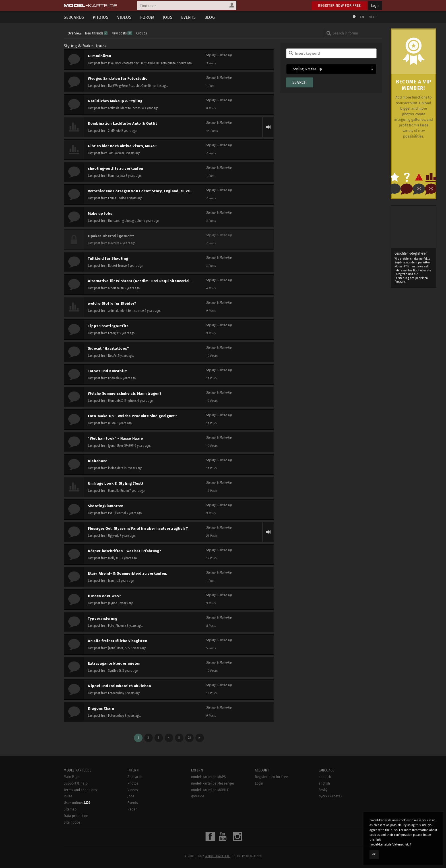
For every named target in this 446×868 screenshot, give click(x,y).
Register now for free (339, 6)
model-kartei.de (218, 856)
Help (373, 17)
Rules (68, 796)
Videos (124, 17)
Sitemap (70, 809)
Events (189, 17)
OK (374, 854)
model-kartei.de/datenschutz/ (390, 845)
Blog (210, 17)
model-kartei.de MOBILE (210, 790)
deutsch (325, 777)
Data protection (76, 816)
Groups (142, 33)
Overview (74, 33)
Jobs (168, 17)
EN (362, 17)
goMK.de (198, 796)
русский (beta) (330, 796)
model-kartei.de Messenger (213, 783)
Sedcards (74, 17)
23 (189, 738)
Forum (147, 17)
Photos (101, 17)
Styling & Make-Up (82, 46)
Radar (132, 809)
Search (300, 82)
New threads (96, 33)
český (323, 790)
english (324, 783)
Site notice (72, 822)
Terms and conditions (80, 790)
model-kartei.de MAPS (208, 777)
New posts (122, 33)
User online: (77, 803)
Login (375, 6)
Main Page (72, 777)
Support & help (76, 783)
